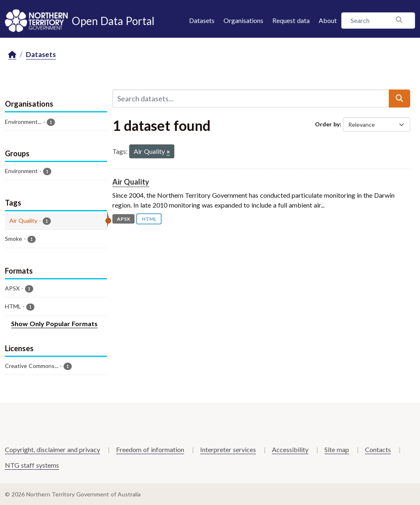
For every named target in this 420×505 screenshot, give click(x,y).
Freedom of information (150, 449)
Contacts (378, 449)
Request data (291, 20)
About (328, 20)
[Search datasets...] (251, 98)
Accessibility (290, 449)
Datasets (202, 20)
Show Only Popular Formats (54, 323)
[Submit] (399, 98)
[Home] (12, 55)
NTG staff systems (32, 465)
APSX (123, 219)
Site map (337, 449)
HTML (149, 219)
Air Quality (131, 182)
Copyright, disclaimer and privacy (52, 449)
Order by (327, 124)
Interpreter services (228, 449)
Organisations (243, 20)
